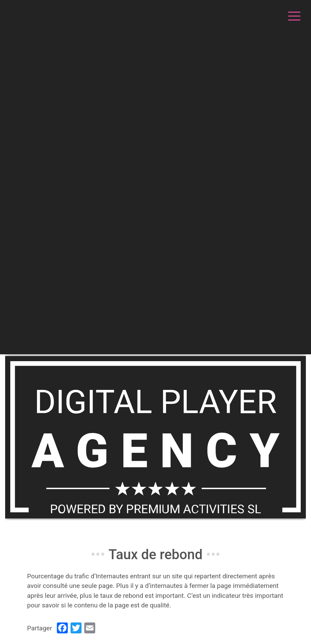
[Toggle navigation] (293, 15)
